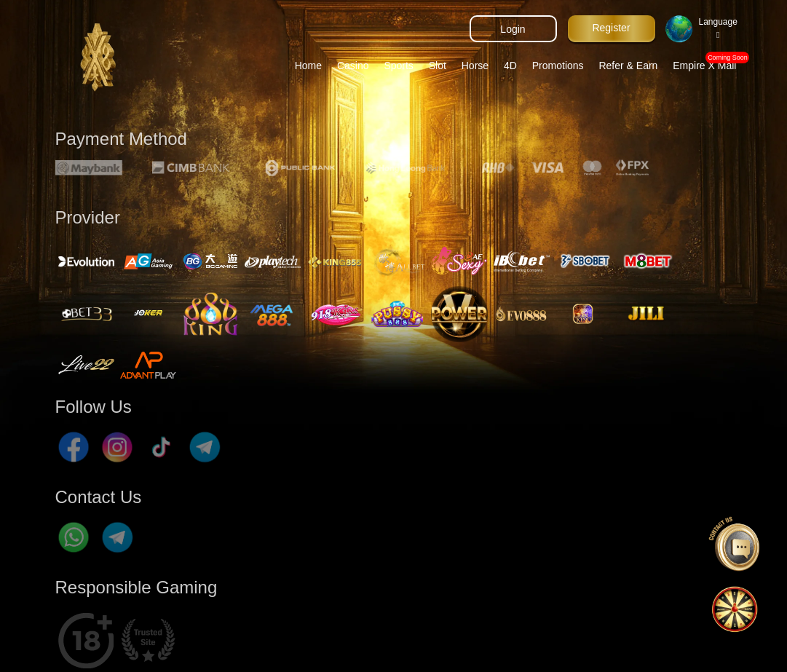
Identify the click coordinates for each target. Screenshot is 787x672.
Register (611, 28)
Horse (475, 66)
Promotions (558, 66)
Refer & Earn (628, 66)
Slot (438, 66)
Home (308, 66)
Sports (398, 66)
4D (510, 66)
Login (513, 29)
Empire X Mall (707, 62)
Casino (353, 66)
